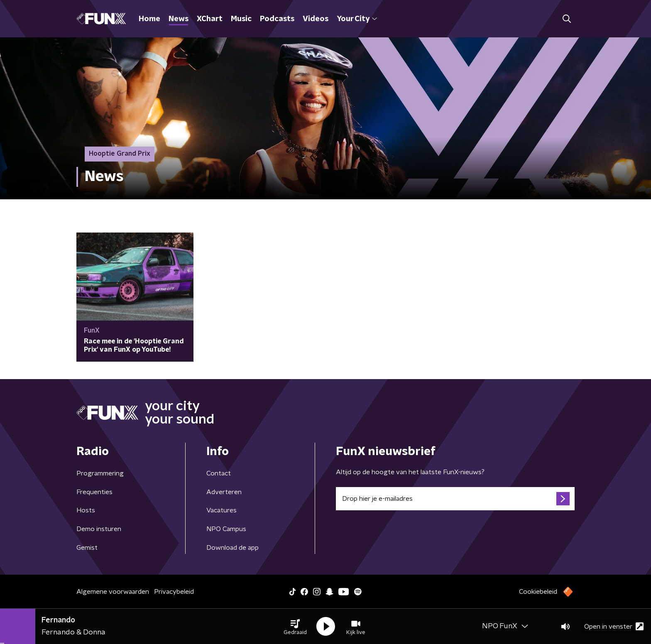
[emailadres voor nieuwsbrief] (455, 499)
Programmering (100, 473)
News (179, 19)
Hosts (86, 510)
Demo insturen (99, 529)
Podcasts (277, 19)
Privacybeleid (174, 592)
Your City (357, 19)
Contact (219, 473)
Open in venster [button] (614, 626)
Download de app (232, 548)
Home (149, 19)
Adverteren (224, 492)
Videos (316, 19)
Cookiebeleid (538, 592)
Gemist (87, 548)
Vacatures (221, 510)
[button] (295, 627)
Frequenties (94, 492)
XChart (210, 19)
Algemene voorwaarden (113, 592)
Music (241, 19)
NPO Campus (226, 529)
